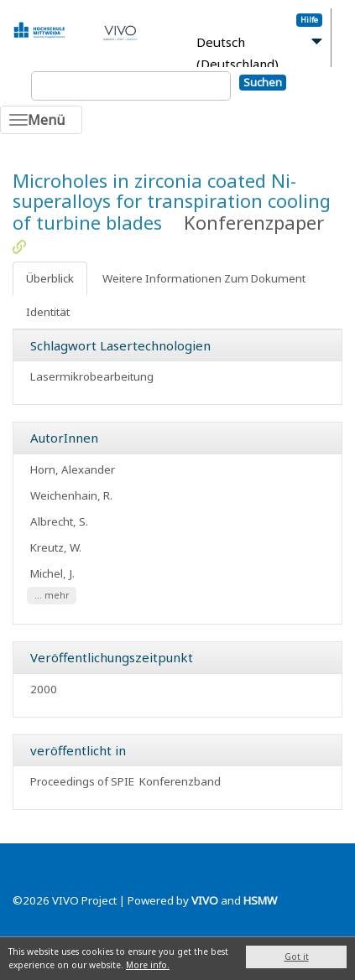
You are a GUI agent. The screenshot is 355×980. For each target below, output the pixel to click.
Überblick (50, 278)
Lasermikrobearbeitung (92, 376)
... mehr (52, 596)
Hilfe (309, 20)
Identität (48, 312)
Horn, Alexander (73, 469)
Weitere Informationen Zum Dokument (204, 278)
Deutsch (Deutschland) (238, 53)
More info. (148, 965)
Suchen (263, 82)
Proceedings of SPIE (82, 781)
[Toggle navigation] (41, 120)
